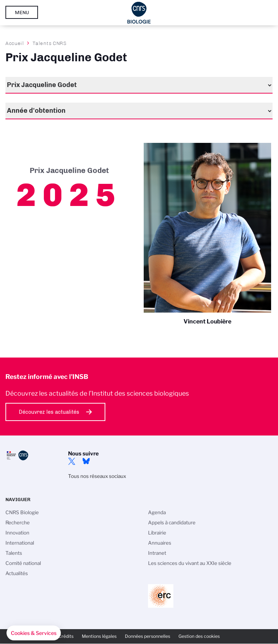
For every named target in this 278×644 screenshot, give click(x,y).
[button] (34, 633)
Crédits (66, 636)
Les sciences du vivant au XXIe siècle (190, 563)
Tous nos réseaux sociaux (97, 476)
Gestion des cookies (199, 636)
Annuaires (160, 543)
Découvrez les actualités (49, 412)
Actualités (17, 573)
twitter (72, 461)
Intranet (157, 553)
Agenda (157, 512)
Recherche (18, 523)
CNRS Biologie (22, 512)
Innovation (17, 533)
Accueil (15, 43)
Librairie (157, 533)
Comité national (23, 563)
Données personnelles (148, 636)
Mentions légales (99, 636)
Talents (14, 553)
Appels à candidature (172, 523)
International (20, 543)
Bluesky (86, 461)
